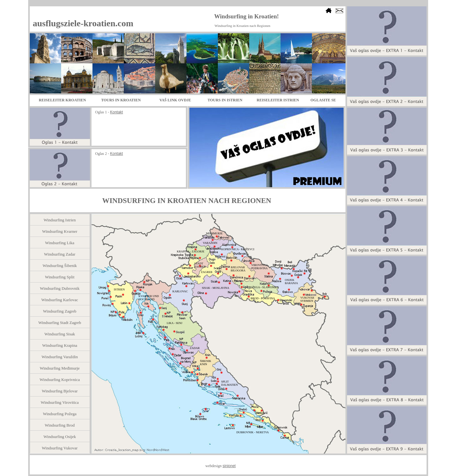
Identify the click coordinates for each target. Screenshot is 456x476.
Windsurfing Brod (60, 425)
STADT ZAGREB (200, 265)
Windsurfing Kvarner (60, 231)
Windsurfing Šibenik (60, 266)
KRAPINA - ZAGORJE (191, 251)
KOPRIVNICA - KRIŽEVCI (238, 249)
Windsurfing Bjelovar (60, 391)
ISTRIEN (120, 289)
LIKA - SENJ (175, 323)
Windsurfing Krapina (60, 345)
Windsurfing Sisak (60, 334)
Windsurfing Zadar (60, 254)
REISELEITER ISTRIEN (278, 100)
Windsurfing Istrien (60, 220)
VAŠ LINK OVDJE (175, 100)
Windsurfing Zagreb (60, 311)
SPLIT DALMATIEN (230, 383)
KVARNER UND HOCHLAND (149, 298)
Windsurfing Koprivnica (60, 380)
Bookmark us (329, 26)
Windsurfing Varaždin (60, 357)
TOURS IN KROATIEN (121, 100)
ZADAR (195, 348)
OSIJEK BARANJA (292, 282)
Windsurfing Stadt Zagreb (60, 323)
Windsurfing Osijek (60, 437)
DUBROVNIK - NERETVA (253, 432)
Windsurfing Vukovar (60, 448)
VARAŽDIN (210, 243)
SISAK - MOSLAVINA (216, 288)
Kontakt (117, 112)
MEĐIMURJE (215, 233)
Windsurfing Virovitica (60, 402)
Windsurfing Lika (60, 243)
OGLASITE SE (323, 100)
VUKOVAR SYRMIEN (307, 299)
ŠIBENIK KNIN (206, 363)
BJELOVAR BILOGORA (238, 269)
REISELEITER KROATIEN (63, 100)
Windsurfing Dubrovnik (60, 288)
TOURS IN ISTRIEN (225, 100)
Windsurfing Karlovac (60, 300)
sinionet (229, 466)
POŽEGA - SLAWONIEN (264, 287)
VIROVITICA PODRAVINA (260, 267)
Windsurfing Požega (60, 414)
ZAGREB (207, 272)
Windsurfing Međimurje (60, 368)
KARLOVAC (180, 291)
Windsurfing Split (60, 277)
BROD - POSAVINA (263, 298)
